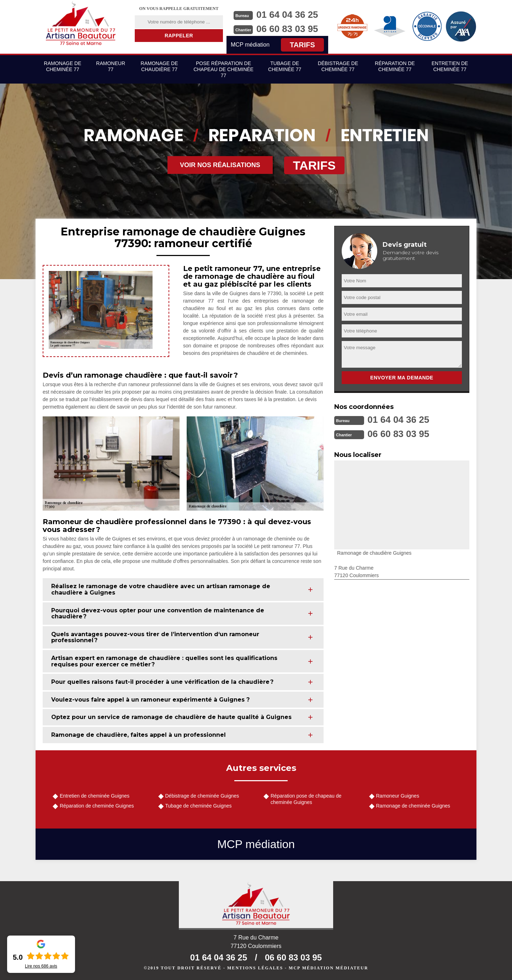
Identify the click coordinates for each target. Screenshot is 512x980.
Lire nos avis (41, 966)
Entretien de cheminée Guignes (95, 796)
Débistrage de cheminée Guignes (202, 796)
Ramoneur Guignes (398, 796)
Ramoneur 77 (111, 66)
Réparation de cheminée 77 (395, 66)
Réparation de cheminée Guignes (97, 806)
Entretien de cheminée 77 (450, 66)
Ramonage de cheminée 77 (63, 66)
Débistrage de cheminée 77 (338, 66)
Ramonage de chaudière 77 (159, 66)
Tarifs (302, 45)
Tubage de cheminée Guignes (199, 806)
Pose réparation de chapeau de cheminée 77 (223, 69)
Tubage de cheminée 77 (285, 66)
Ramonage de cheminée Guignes (413, 806)
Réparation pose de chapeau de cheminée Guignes (306, 799)
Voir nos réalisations (220, 165)
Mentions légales (255, 968)
